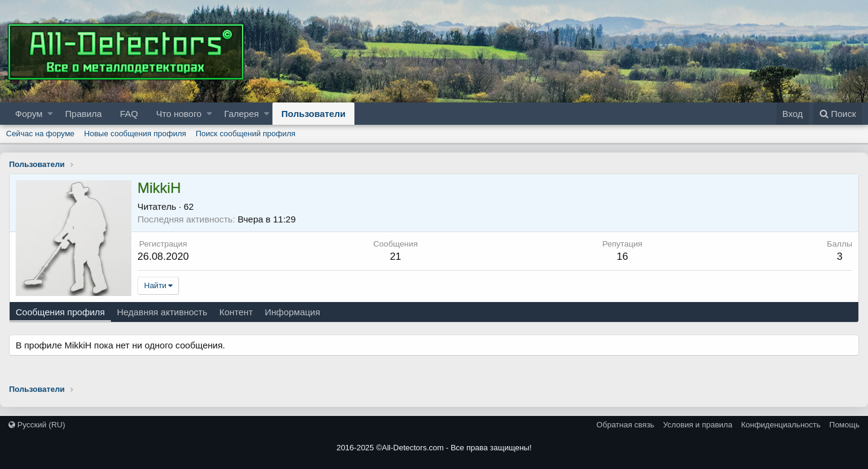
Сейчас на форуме (40, 134)
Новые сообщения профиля (135, 134)
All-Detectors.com (413, 448)
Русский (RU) (37, 425)
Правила (83, 114)
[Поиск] (838, 114)
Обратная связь (626, 425)
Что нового (179, 114)
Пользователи (313, 114)
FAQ (129, 114)
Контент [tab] (236, 312)
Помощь (844, 425)
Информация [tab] (292, 312)
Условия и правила (698, 425)
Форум (29, 114)
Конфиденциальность (781, 425)
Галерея (242, 114)
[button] (50, 114)
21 (396, 257)
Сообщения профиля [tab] (60, 312)
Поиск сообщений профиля (246, 134)
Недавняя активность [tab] (162, 312)
